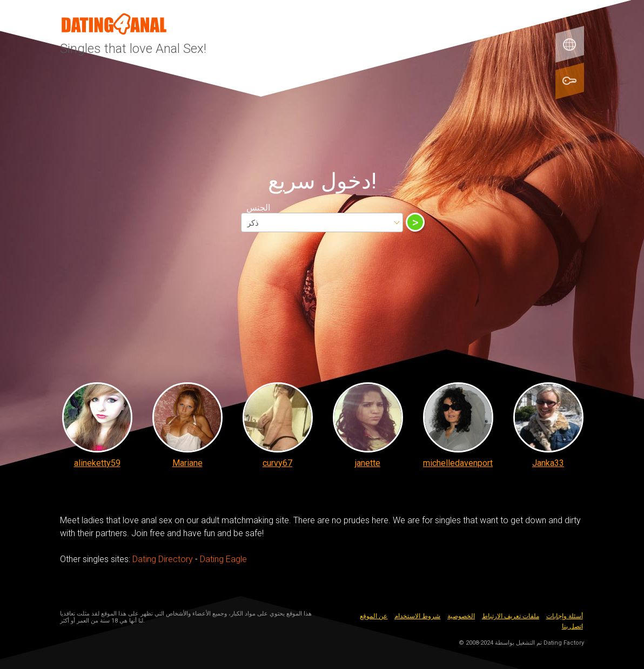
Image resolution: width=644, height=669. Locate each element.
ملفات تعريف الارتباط (511, 616)
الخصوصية (461, 616)
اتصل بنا (572, 626)
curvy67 (277, 463)
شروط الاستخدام (417, 616)
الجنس (258, 208)
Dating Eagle (223, 559)
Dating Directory (163, 559)
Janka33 (548, 463)
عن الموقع (374, 616)
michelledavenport (458, 463)
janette (368, 463)
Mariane (187, 463)
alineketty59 (97, 463)
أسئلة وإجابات (565, 616)
